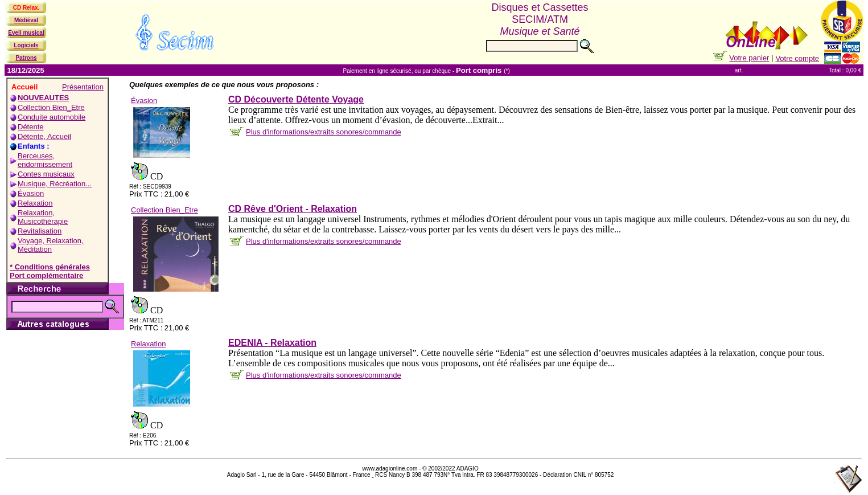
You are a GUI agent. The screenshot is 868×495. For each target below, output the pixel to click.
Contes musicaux (46, 174)
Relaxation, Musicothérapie (43, 217)
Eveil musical (26, 33)
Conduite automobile (52, 117)
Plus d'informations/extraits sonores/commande (324, 132)
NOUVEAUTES (43, 98)
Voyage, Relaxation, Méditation (51, 245)
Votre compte (797, 58)
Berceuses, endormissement (45, 160)
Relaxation (35, 203)
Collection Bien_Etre (51, 107)
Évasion (31, 193)
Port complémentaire (46, 275)
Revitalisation (40, 231)
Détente (31, 127)
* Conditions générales (50, 267)
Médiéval (26, 20)
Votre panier (749, 58)
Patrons (26, 58)
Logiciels (26, 45)
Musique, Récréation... (55, 184)
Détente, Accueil (44, 136)
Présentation (83, 87)
